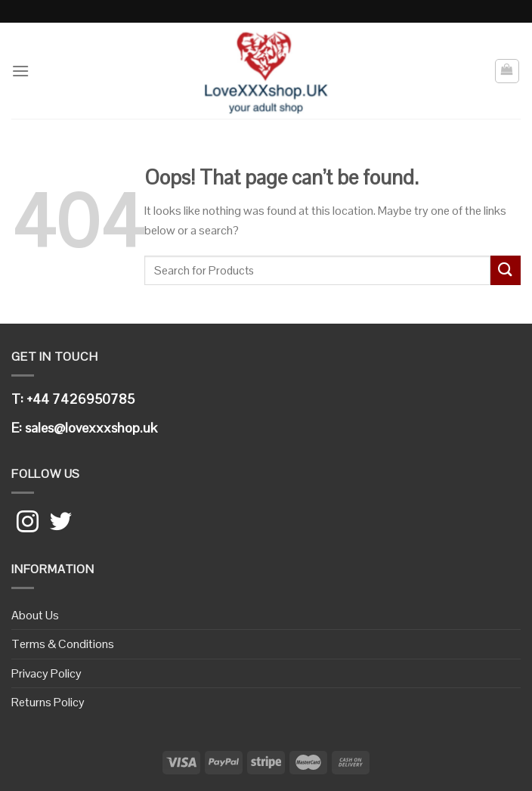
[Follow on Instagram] (28, 523)
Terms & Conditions (63, 644)
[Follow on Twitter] (61, 523)
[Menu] (20, 71)
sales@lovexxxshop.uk (91, 428)
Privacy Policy (46, 673)
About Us (35, 615)
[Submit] (506, 270)
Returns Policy (48, 702)
